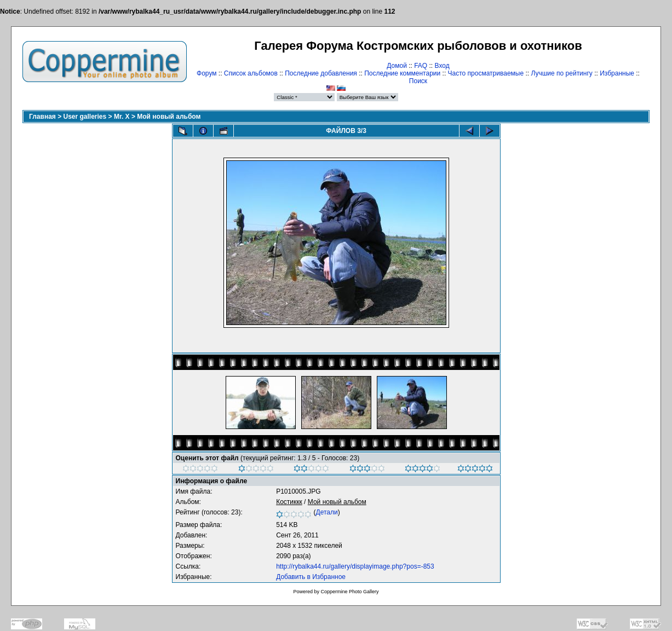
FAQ (421, 66)
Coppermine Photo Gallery (349, 592)
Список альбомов (251, 73)
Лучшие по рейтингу (561, 73)
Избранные (617, 73)
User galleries (85, 117)
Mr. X (122, 117)
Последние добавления (321, 73)
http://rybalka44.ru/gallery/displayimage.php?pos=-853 (355, 566)
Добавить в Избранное (311, 577)
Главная (42, 117)
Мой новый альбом (169, 117)
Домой (397, 66)
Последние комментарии (402, 73)
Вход (442, 66)
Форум (206, 73)
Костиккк (289, 502)
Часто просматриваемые (486, 73)
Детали (327, 512)
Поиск (418, 81)
